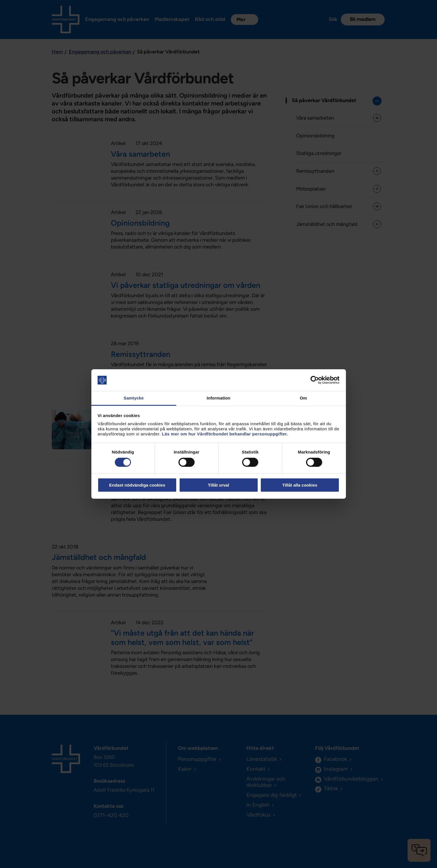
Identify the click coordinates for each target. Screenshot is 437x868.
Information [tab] (219, 398)
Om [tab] (303, 398)
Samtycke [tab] (134, 398)
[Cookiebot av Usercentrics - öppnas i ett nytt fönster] (315, 380)
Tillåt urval (219, 485)
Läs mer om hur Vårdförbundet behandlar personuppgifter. (225, 434)
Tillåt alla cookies (300, 485)
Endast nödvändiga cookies (137, 485)
